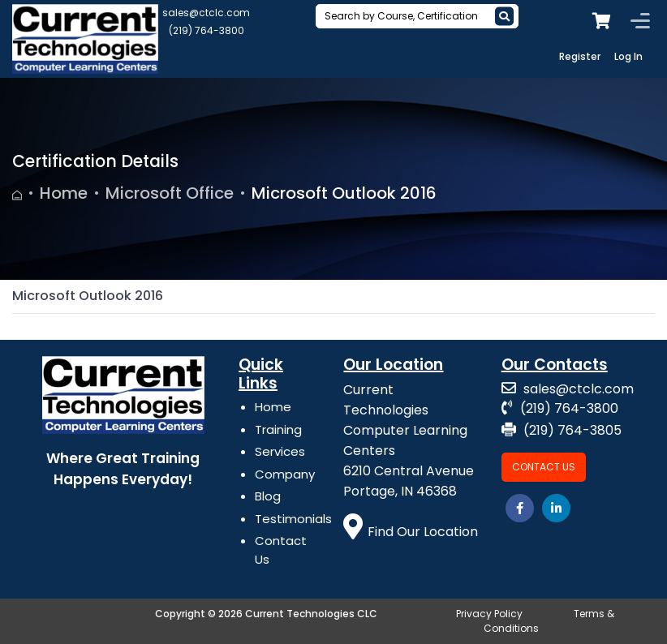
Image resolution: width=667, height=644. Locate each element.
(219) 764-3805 (562, 430)
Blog (268, 496)
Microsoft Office (170, 193)
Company (285, 474)
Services (280, 451)
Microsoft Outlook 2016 (344, 193)
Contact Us (544, 467)
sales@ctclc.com (206, 13)
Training (278, 429)
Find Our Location (411, 532)
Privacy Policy (489, 614)
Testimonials (293, 519)
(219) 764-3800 (207, 30)
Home (64, 193)
